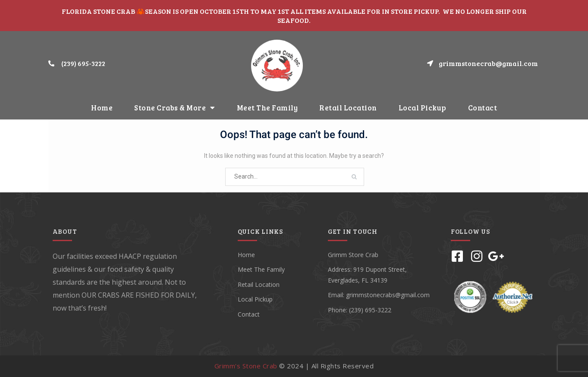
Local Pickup (423, 108)
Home (102, 108)
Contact (483, 108)
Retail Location (348, 108)
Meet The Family (267, 108)
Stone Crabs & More (175, 108)
